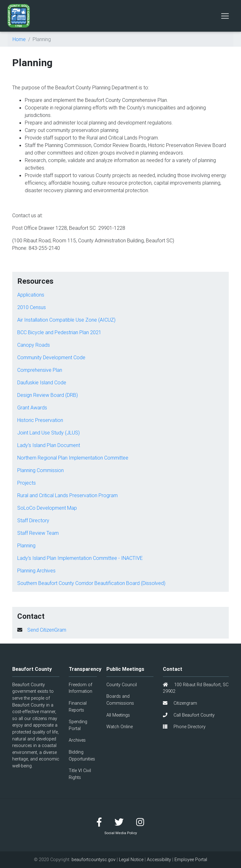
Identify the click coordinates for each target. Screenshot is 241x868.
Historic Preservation (40, 420)
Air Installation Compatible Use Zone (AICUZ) (66, 320)
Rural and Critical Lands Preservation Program (67, 495)
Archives (77, 740)
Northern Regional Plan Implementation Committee (73, 458)
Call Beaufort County (189, 715)
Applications (31, 295)
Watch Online (120, 727)
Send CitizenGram (47, 630)
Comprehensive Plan (40, 370)
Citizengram (180, 703)
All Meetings (118, 715)
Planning (26, 545)
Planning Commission (40, 470)
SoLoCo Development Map (47, 508)
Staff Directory (33, 520)
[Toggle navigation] (225, 16)
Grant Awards (32, 408)
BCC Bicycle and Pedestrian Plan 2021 (59, 332)
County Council (122, 685)
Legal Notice (131, 860)
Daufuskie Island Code (42, 382)
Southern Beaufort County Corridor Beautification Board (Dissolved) (91, 583)
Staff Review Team (38, 533)
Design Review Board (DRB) (48, 395)
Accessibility (159, 860)
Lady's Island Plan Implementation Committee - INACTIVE (80, 558)
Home (19, 39)
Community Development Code (51, 357)
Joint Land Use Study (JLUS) (48, 433)
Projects (27, 483)
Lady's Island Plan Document (49, 445)
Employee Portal (191, 860)
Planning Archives (36, 571)
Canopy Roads (34, 345)
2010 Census (32, 307)
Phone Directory (184, 727)
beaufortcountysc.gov (94, 860)
